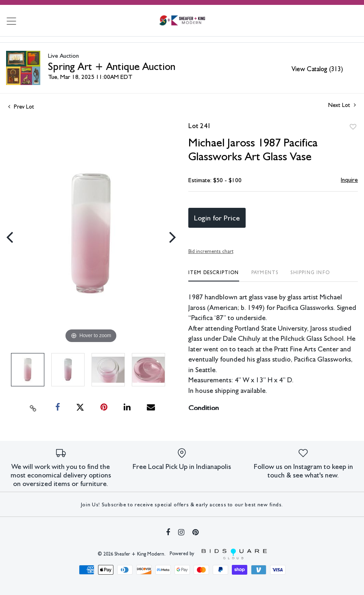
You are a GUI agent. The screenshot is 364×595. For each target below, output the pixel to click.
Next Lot (342, 105)
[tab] (214, 276)
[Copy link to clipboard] (33, 408)
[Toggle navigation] (11, 21)
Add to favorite (353, 127)
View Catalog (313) (317, 69)
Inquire (349, 180)
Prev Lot (21, 107)
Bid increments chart (211, 251)
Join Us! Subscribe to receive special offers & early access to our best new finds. (182, 505)
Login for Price (217, 218)
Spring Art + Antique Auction (112, 66)
